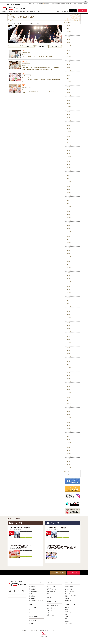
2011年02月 (69, 462)
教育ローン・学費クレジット (53, 616)
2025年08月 (69, 37)
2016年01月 (69, 328)
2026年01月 (69, 26)
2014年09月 (69, 373)
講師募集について (69, 600)
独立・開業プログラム (33, 586)
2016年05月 (69, 317)
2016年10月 (69, 303)
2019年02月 (69, 228)
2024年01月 (69, 70)
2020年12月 (69, 173)
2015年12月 (69, 331)
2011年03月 (69, 459)
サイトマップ (63, 630)
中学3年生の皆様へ (69, 590)
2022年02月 (69, 134)
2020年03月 (69, 192)
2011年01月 (69, 464)
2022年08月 (69, 117)
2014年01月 (69, 395)
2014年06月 (69, 381)
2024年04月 (69, 62)
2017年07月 (69, 278)
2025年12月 (69, 28)
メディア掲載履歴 (55, 47)
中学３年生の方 (47, 4)
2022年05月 (69, 126)
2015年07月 (69, 345)
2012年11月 (69, 434)
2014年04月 (69, 387)
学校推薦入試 (50, 611)
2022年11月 (69, 109)
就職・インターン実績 (33, 622)
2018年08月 (69, 245)
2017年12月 (69, 264)
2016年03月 (69, 323)
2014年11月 (69, 367)
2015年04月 (69, 353)
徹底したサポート (32, 599)
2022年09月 (69, 115)
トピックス (67, 618)
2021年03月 (69, 165)
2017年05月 (69, 284)
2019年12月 (69, 201)
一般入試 (49, 612)
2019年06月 (69, 217)
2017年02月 (69, 292)
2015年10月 (69, 337)
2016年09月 (69, 306)
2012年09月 (69, 439)
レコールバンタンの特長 (35, 583)
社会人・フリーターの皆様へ (71, 595)
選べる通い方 (31, 593)
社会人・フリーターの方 (71, 4)
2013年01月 (69, 428)
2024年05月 (69, 59)
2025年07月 (69, 40)
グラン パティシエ (32, 608)
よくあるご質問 (65, 12)
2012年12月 (69, 431)
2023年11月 (69, 76)
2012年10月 (69, 437)
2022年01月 (69, 137)
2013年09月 (69, 406)
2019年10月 (69, 206)
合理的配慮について (44, 630)
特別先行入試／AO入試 (51, 609)
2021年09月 (69, 148)
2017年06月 (69, 281)
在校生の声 (49, 588)
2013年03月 (69, 423)
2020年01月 (69, 198)
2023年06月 (69, 90)
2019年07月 (69, 215)
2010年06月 (69, 467)
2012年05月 (69, 451)
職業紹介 (67, 611)
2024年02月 (69, 67)
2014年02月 (69, 392)
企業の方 (85, 4)
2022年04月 (69, 128)
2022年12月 (69, 106)
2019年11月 (69, 203)
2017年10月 (69, 270)
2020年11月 (69, 176)
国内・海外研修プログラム (34, 597)
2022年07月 (69, 120)
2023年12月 (69, 73)
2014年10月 (69, 370)
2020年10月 (69, 178)
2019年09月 (69, 209)
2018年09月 (69, 242)
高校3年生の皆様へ (69, 586)
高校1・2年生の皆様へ (69, 588)
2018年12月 (69, 234)
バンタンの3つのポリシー (33, 630)
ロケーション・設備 (51, 586)
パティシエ (31, 609)
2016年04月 (69, 320)
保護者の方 (80, 4)
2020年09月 (69, 181)
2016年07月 (69, 312)
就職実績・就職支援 (34, 617)
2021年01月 (69, 170)
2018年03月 (69, 259)
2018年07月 (69, 248)
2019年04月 (69, 223)
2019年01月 (69, 231)
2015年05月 (69, 351)
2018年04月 (69, 256)
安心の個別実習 (32, 590)
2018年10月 (69, 240)
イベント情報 (68, 616)
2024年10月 (69, 53)
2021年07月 (69, 153)
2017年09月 (69, 273)
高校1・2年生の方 (39, 4)
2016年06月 (69, 314)
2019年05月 (69, 220)
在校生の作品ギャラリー (52, 592)
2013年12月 (69, 398)
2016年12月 (69, 298)
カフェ (30, 611)
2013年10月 (69, 403)
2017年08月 (69, 276)
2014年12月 (69, 364)
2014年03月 (69, 389)
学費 (48, 614)
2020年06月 (69, 187)
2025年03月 (69, 45)
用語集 (66, 609)
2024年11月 (69, 51)
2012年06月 (69, 448)
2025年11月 (69, 31)
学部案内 (31, 604)
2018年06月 (69, 251)
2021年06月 (69, 156)
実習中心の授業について (34, 588)
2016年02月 (69, 326)
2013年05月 (69, 417)
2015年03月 (69, 356)
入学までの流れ (50, 607)
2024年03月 (69, 65)
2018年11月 (69, 237)
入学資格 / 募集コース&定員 (52, 605)
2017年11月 (69, 267)
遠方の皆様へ (68, 593)
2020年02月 (69, 195)
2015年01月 (69, 362)
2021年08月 (69, 151)
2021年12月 (69, 140)
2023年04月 (69, 95)
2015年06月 (69, 348)
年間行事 (49, 593)
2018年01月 (69, 262)
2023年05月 (69, 92)
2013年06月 (69, 414)
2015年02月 (69, 359)
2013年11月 (69, 401)
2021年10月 (69, 145)
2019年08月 (69, 212)
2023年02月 (69, 101)
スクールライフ (51, 583)
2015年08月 (69, 342)
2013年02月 (69, 426)
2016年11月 (69, 301)
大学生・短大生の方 (56, 4)
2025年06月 (69, 42)
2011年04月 (69, 456)
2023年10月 (69, 78)
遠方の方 (63, 4)
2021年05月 (69, 159)
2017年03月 (69, 289)
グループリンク (68, 608)
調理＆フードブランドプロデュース (36, 613)
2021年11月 (69, 142)
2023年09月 (69, 81)
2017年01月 (69, 295)
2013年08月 (69, 409)
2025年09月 (69, 34)
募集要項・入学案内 (52, 602)
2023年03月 (69, 98)
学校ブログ (42, 47)
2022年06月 (69, 123)
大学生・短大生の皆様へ (70, 592)
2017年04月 (69, 287)
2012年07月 (69, 445)
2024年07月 (69, 56)
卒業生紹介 (50, 597)
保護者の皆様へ (68, 597)
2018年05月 (69, 253)
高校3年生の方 (31, 4)
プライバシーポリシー (54, 630)
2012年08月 (69, 442)
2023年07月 (69, 87)
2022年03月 (69, 131)
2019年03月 (69, 226)
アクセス (58, 12)
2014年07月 (69, 378)
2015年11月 (69, 334)
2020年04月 (69, 190)
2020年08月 (69, 184)
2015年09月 (69, 339)
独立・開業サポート (33, 624)
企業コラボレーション (33, 595)
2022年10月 (69, 112)
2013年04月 (69, 420)
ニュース (28, 47)
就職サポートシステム (33, 620)
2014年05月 (69, 384)
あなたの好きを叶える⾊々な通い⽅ (36, 600)
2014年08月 (69, 376)
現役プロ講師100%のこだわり (35, 592)
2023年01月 (69, 103)
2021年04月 (69, 162)
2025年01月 (69, 48)
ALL (14, 47)
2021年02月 (69, 167)
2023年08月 (69, 84)
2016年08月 (69, 309)
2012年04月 (69, 453)
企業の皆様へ (68, 599)
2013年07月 (69, 412)
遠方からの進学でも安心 (52, 590)
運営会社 (24, 630)
